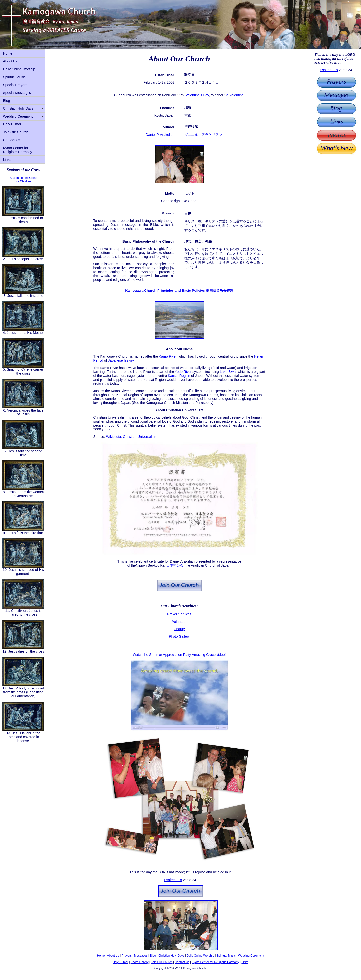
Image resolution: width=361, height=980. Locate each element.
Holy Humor (12, 124)
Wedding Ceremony (18, 116)
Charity (179, 629)
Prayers (127, 956)
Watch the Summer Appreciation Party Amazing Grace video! (179, 655)
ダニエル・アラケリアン (203, 135)
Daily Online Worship (19, 69)
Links (7, 160)
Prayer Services (179, 614)
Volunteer (179, 622)
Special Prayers (15, 85)
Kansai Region (179, 376)
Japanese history (121, 360)
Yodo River (183, 372)
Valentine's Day (197, 95)
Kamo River (168, 356)
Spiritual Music (14, 77)
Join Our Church (16, 132)
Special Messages (17, 93)
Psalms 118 (329, 70)
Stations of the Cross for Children (23, 180)
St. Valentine (234, 95)
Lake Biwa (228, 372)
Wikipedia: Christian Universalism (132, 437)
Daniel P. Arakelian (160, 135)
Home (8, 53)
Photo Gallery (179, 636)
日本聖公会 (175, 565)
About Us (10, 61)
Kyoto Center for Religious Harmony (18, 150)
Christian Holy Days (18, 108)
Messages (141, 956)
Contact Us (12, 140)
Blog (7, 101)
